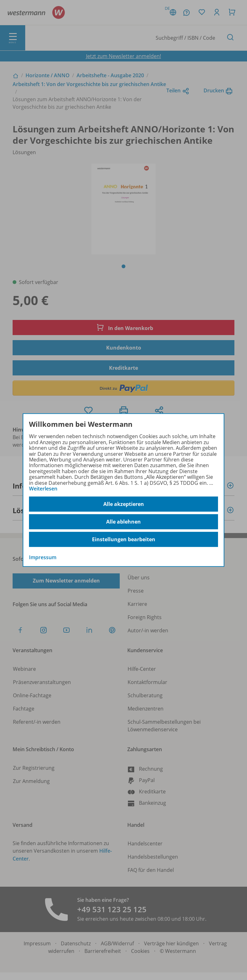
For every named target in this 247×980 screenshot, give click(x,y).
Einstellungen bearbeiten (124, 539)
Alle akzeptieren (124, 504)
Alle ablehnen (123, 522)
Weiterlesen (43, 489)
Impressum (43, 558)
